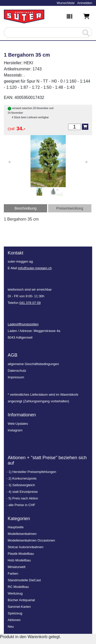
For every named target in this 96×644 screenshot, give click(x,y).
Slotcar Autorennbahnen (26, 547)
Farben (13, 574)
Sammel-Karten (19, 607)
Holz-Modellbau (19, 560)
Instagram (15, 430)
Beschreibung (26, 208)
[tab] (25, 208)
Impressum (16, 377)
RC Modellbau (18, 587)
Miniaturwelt (17, 567)
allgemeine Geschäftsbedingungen (33, 364)
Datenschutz (17, 371)
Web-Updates (18, 424)
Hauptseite (16, 527)
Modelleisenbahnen (22, 534)
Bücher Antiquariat (21, 600)
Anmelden (85, 3)
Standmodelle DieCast (24, 580)
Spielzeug (15, 613)
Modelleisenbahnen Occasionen (31, 540)
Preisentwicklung (70, 208)
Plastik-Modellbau (21, 554)
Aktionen (14, 620)
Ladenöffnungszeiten (23, 324)
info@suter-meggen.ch (35, 268)
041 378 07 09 (30, 303)
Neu (11, 627)
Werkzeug (15, 593)
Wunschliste (66, 3)
